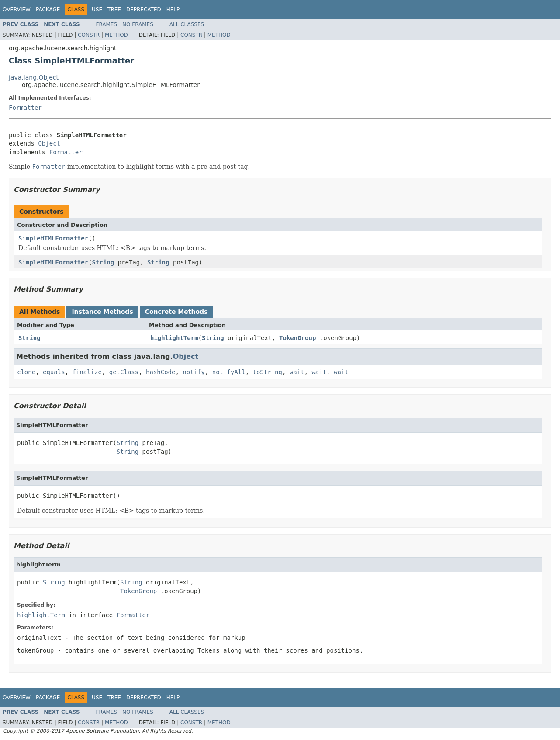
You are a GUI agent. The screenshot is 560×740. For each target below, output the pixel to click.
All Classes (187, 24)
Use (97, 10)
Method (116, 35)
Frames (107, 24)
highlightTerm (174, 338)
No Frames (138, 24)
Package (48, 10)
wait (297, 372)
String (103, 262)
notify (194, 372)
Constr (89, 35)
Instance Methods (102, 312)
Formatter (25, 108)
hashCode (161, 372)
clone (26, 372)
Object (49, 143)
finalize (87, 372)
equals (54, 372)
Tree (114, 10)
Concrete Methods (176, 312)
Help (173, 10)
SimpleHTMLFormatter (53, 238)
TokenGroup (297, 338)
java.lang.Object (34, 77)
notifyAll (229, 372)
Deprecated (144, 10)
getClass (124, 372)
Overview (17, 10)
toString (268, 372)
